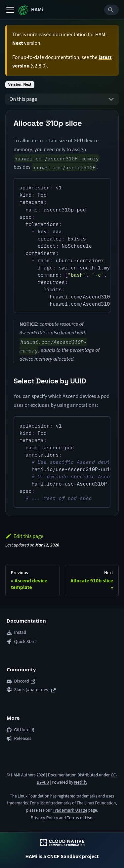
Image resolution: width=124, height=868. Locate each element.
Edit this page (24, 536)
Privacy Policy (44, 818)
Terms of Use (80, 818)
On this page (23, 99)
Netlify (81, 782)
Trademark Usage (70, 810)
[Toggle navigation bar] (10, 10)
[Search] (111, 10)
